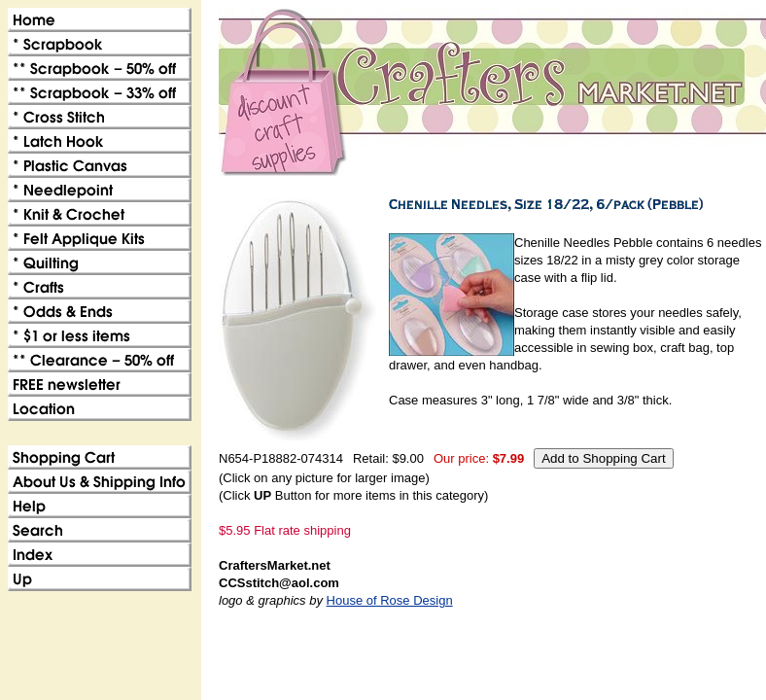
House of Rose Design (390, 600)
